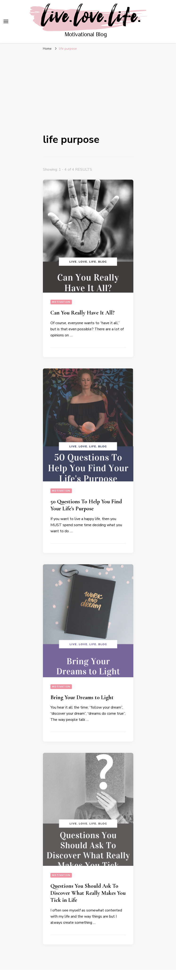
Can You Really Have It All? (82, 313)
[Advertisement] (88, 91)
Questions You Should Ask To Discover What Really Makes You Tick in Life (88, 893)
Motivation (61, 302)
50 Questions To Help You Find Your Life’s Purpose (86, 505)
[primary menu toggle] (6, 21)
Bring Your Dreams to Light (82, 697)
